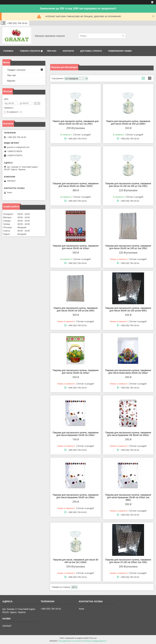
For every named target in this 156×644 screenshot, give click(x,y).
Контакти (68, 51)
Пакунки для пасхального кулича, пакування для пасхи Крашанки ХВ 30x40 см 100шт (128, 434)
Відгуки (11, 81)
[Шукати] (123, 36)
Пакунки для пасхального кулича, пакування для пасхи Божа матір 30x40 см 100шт (128, 372)
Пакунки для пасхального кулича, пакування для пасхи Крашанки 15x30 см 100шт (76, 434)
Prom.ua (93, 638)
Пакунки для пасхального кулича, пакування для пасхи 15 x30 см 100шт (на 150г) (128, 561)
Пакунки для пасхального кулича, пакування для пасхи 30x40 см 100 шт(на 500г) (128, 309)
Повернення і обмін (120, 51)
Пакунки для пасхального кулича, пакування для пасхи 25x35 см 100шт (76, 247)
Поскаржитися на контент (70, 641)
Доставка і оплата (91, 51)
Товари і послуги (30, 51)
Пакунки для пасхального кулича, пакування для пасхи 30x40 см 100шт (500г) (76, 185)
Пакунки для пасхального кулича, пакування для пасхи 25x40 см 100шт (76, 372)
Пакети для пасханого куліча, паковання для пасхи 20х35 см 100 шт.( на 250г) (76, 122)
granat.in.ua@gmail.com (18, 147)
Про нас (52, 51)
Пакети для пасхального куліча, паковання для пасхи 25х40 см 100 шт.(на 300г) (76, 309)
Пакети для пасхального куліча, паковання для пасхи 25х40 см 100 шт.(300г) (128, 122)
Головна (8, 51)
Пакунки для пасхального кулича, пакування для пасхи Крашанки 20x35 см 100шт (76, 496)
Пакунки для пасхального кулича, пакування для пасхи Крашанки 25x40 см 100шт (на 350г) (128, 497)
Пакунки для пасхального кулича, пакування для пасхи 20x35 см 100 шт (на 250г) (128, 247)
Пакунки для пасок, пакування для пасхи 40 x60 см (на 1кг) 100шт (76, 561)
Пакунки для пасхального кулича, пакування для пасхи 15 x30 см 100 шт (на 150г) (128, 185)
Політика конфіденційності (95, 641)
